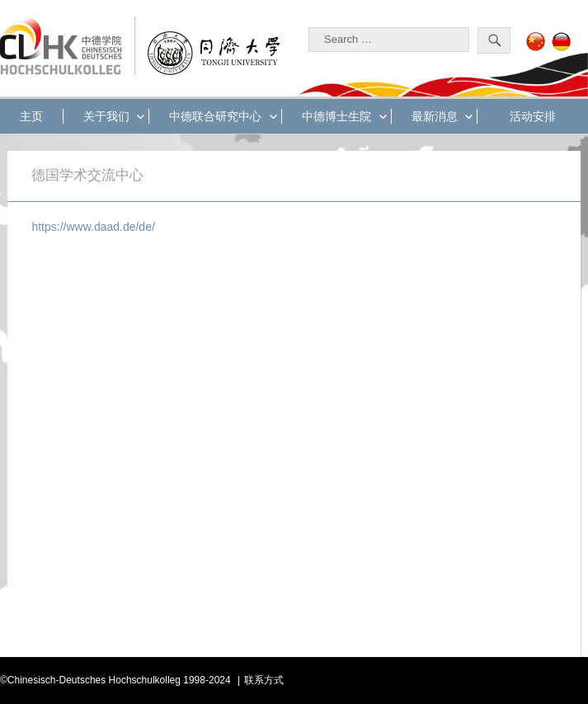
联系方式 (264, 680)
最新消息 (435, 116)
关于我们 (106, 116)
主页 (31, 116)
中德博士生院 (336, 116)
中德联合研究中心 (215, 116)
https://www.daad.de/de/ (93, 227)
